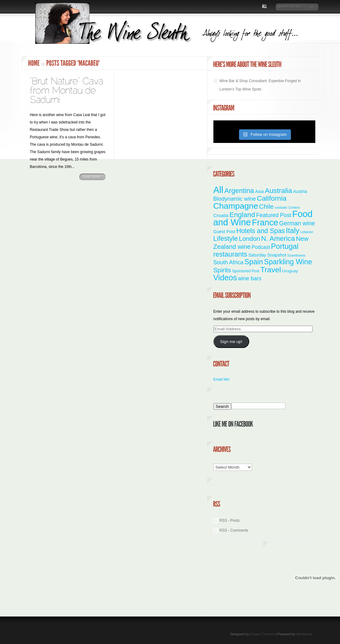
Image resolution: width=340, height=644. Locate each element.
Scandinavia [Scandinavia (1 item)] (296, 255)
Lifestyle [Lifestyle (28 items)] (226, 238)
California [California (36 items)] (272, 198)
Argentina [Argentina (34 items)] (239, 191)
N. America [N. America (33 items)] (278, 238)
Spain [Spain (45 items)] (254, 262)
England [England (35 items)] (242, 215)
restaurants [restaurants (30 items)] (230, 254)
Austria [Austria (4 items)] (300, 191)
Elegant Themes (262, 634)
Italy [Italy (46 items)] (293, 231)
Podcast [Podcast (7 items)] (261, 247)
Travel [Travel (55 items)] (271, 270)
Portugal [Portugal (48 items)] (285, 246)
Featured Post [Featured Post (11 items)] (274, 215)
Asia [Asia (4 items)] (259, 191)
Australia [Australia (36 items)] (278, 190)
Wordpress (305, 634)
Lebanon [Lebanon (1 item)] (307, 232)
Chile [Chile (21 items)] (266, 206)
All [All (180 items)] (218, 190)
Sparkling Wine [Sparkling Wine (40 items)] (288, 262)
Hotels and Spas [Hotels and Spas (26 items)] (260, 231)
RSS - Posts (230, 521)
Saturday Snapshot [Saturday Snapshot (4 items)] (267, 255)
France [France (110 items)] (265, 222)
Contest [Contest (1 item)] (294, 207)
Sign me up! (231, 342)
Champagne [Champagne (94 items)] (236, 206)
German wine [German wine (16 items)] (297, 223)
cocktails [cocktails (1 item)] (281, 207)
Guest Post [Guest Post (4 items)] (225, 232)
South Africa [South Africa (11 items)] (228, 262)
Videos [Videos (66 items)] (225, 278)
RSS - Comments (234, 530)
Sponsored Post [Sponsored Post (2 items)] (246, 271)
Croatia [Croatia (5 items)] (221, 215)
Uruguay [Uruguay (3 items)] (290, 271)
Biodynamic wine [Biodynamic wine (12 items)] (235, 199)
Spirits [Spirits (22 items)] (222, 270)
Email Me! (222, 379)
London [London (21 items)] (249, 238)
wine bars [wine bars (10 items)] (250, 278)
